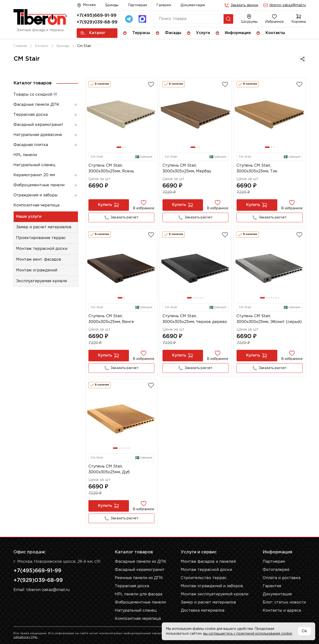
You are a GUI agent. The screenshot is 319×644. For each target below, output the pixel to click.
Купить (109, 205)
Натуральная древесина (46, 135)
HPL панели (25, 155)
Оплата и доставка (281, 578)
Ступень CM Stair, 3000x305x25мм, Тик (257, 168)
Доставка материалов (203, 611)
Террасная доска (46, 115)
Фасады (173, 33)
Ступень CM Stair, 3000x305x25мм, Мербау (187, 168)
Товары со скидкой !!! (35, 95)
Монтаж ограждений (37, 270)
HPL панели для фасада (139, 594)
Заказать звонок (244, 5)
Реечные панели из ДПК (139, 578)
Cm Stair (84, 46)
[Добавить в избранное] (151, 84)
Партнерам (137, 5)
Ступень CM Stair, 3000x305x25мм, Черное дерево (195, 319)
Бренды (112, 5)
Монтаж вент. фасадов (39, 260)
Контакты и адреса (282, 611)
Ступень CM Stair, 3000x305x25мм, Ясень (111, 168)
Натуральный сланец (34, 165)
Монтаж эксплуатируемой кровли (215, 594)
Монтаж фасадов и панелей (208, 562)
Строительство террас (204, 578)
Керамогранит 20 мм (46, 175)
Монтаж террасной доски (42, 249)
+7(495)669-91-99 (97, 16)
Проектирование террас (41, 238)
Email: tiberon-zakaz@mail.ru (41, 590)
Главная (20, 46)
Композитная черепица (36, 205)
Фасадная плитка (46, 145)
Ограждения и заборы (46, 195)
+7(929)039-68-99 (97, 22)
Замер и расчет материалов (44, 227)
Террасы (141, 33)
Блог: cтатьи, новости (284, 602)
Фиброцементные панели (46, 185)
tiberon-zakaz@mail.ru (288, 5)
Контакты (275, 33)
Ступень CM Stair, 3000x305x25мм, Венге (111, 319)
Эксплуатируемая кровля (41, 281)
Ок (304, 631)
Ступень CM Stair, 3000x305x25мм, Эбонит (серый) (269, 319)
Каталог (93, 33)
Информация (238, 33)
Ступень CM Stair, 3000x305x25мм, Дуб (109, 469)
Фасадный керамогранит (46, 125)
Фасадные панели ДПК (46, 105)
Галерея (164, 5)
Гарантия (272, 586)
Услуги (203, 33)
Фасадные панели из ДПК (141, 562)
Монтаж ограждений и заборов (212, 586)
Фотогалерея (276, 570)
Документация (193, 5)
